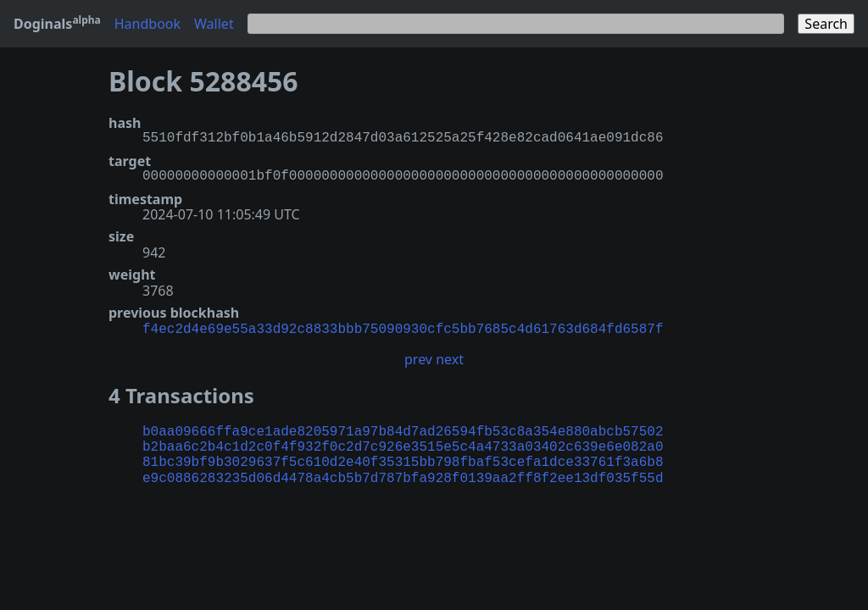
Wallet (214, 24)
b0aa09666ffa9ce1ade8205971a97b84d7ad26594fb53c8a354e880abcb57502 (403, 430)
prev (418, 358)
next (450, 358)
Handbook (147, 24)
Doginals (57, 24)
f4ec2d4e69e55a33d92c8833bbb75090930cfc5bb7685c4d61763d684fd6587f (403, 328)
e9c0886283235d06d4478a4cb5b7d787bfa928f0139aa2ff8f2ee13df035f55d (403, 477)
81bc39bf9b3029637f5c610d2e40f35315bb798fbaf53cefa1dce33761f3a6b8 (403, 461)
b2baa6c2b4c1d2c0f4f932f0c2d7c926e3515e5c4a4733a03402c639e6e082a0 (403, 446)
